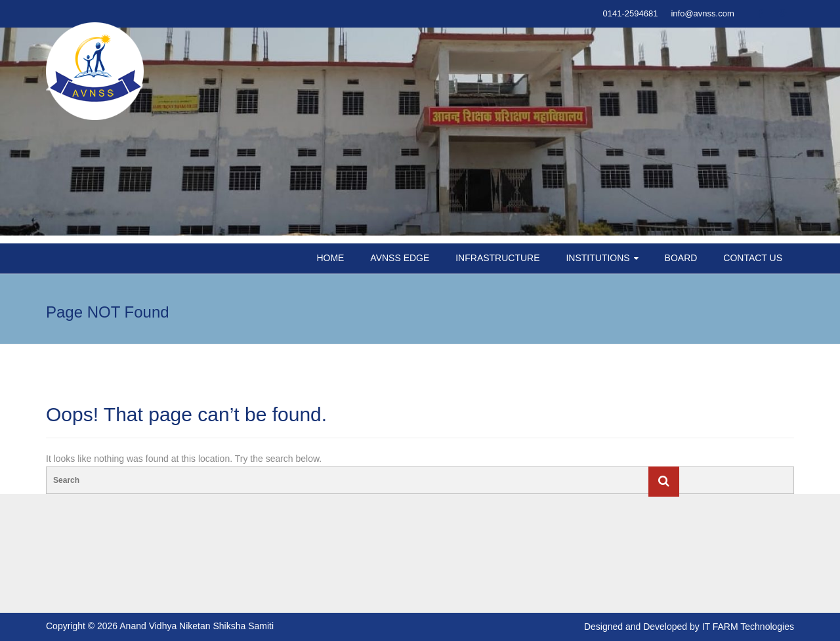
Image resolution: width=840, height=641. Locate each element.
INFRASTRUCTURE (497, 258)
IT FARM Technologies (748, 627)
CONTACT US (753, 258)
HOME (330, 258)
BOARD (681, 258)
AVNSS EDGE (400, 258)
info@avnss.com (702, 13)
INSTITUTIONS (598, 258)
